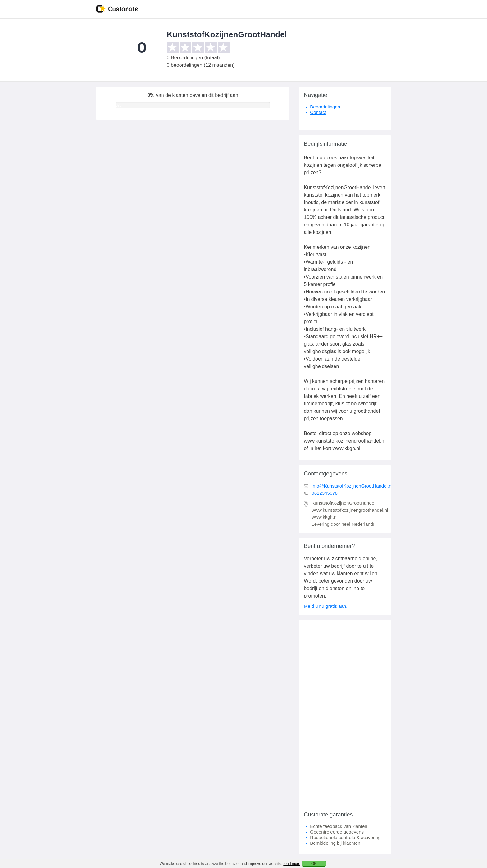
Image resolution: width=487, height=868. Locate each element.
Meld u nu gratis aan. (325, 606)
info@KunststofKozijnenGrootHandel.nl (352, 486)
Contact (318, 112)
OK (314, 864)
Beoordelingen (325, 107)
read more (292, 864)
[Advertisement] (345, 713)
